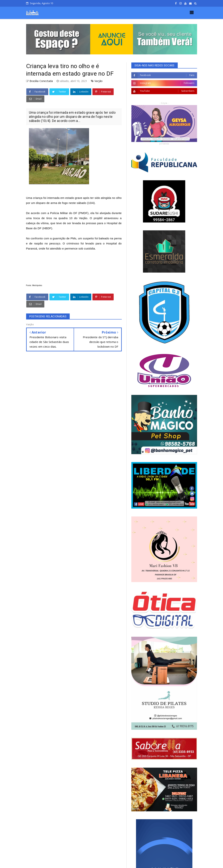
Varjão (99, 81)
